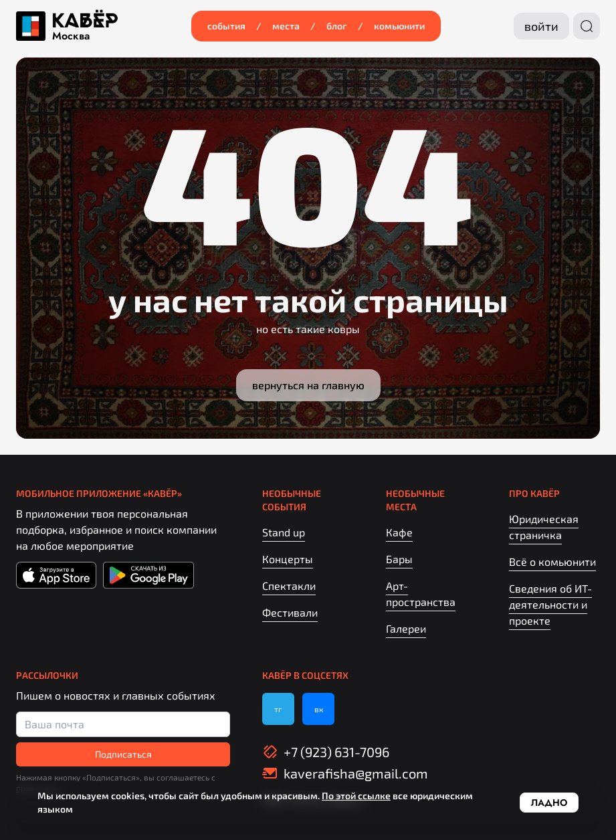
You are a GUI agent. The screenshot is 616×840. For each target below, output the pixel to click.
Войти (541, 26)
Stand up (284, 532)
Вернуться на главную (308, 385)
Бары (399, 559)
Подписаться (123, 754)
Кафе (399, 532)
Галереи (406, 628)
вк (319, 709)
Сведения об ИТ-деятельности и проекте (550, 604)
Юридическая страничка (544, 527)
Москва (71, 36)
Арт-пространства (421, 594)
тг (278, 709)
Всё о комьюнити (552, 561)
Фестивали (290, 612)
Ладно (549, 803)
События (226, 26)
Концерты (288, 559)
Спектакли (289, 586)
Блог (337, 26)
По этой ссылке (356, 796)
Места (286, 26)
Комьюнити (399, 26)
